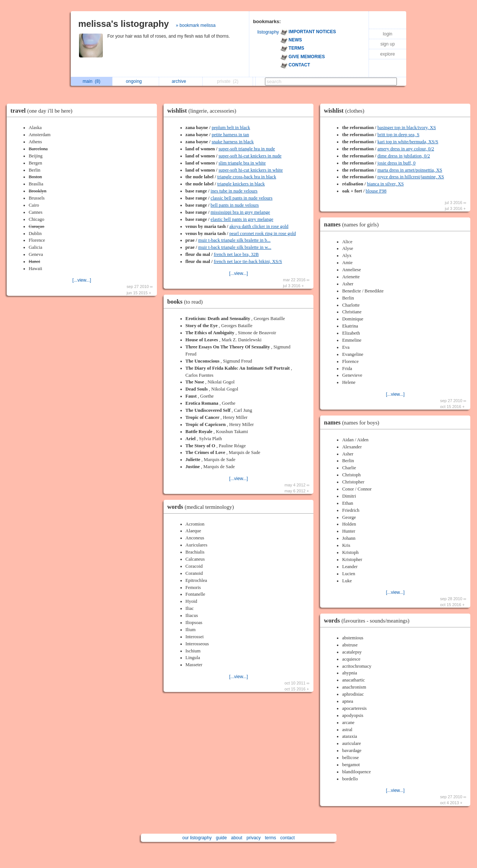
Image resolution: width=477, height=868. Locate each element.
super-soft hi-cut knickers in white (251, 170)
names (353, 224)
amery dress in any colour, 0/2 (406, 149)
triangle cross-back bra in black (247, 177)
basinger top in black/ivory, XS (407, 128)
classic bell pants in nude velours (241, 198)
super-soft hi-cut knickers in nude (250, 156)
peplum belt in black (231, 128)
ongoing (136, 81)
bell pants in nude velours (235, 205)
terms (271, 838)
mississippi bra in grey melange (240, 212)
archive (181, 81)
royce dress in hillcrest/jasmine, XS (411, 177)
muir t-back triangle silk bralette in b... (234, 240)
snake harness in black (233, 142)
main (91, 81)
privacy (253, 838)
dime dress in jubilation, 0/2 (404, 156)
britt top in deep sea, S (399, 135)
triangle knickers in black (241, 184)
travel (43, 111)
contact (288, 838)
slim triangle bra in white (242, 163)
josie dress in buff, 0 (397, 163)
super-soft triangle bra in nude (247, 149)
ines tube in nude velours (234, 191)
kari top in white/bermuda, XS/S (408, 142)
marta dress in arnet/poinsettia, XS (410, 170)
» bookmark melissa (196, 25)
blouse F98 (376, 191)
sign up (388, 44)
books (187, 302)
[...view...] (82, 280)
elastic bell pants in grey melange (242, 219)
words (203, 507)
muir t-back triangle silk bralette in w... (235, 247)
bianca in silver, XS (386, 184)
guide (221, 838)
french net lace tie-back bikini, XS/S (248, 261)
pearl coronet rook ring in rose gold (262, 234)
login (387, 34)
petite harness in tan (230, 135)
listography (268, 32)
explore (387, 54)
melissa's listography (124, 24)
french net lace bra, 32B (236, 254)
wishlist (204, 111)
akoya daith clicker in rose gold (259, 226)
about (237, 838)
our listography (197, 838)
